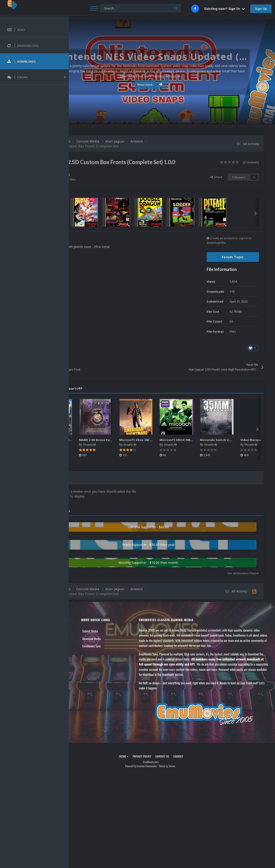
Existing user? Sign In (225, 9)
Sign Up (261, 9)
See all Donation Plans (243, 581)
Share (216, 186)
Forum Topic (233, 266)
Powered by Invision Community (162, 784)
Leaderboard (84, 653)
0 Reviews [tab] (90, 487)
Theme (144, 774)
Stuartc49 (103, 184)
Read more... (171, 84)
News (80, 638)
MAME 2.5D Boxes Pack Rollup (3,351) (151, 448)
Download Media (125, 646)
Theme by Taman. (188, 784)
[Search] (123, 8)
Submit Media (123, 638)
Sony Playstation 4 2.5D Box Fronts (109, 448)
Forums (81, 646)
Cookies (199, 774)
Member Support (86, 661)
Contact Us (83, 668)
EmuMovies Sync (125, 653)
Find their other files (104, 188)
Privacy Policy (163, 774)
